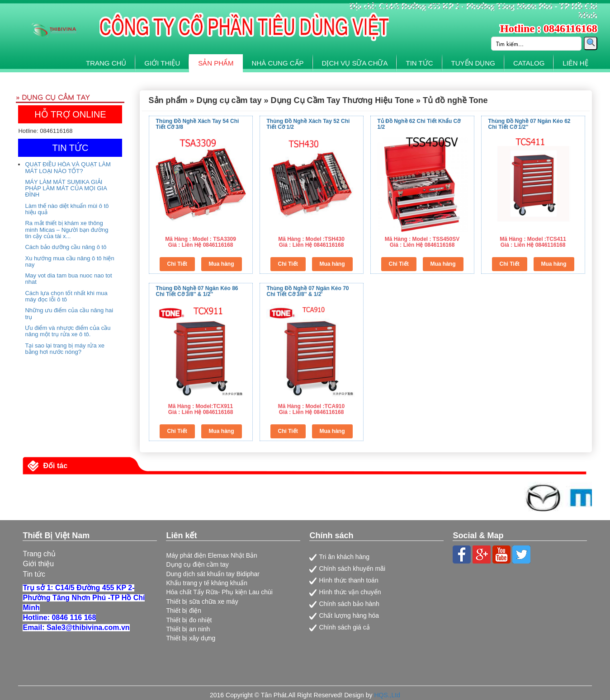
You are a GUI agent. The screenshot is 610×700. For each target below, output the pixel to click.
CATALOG (529, 63)
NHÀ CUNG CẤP (278, 63)
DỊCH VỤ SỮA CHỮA (355, 63)
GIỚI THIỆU (162, 63)
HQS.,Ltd (387, 695)
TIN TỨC (419, 63)
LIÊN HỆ (575, 63)
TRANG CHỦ (106, 63)
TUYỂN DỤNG (473, 63)
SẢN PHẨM (216, 63)
